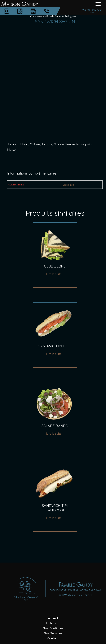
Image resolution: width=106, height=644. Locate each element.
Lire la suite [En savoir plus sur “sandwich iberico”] (54, 354)
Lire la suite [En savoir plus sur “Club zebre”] (54, 274)
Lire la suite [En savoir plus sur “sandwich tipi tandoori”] (54, 518)
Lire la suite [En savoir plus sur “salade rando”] (54, 434)
